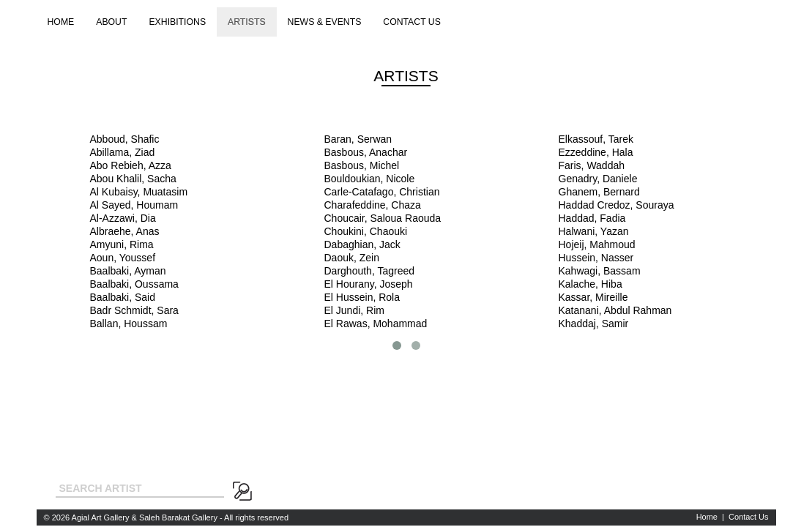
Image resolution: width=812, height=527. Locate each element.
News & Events (325, 22)
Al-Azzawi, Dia (123, 218)
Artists (247, 22)
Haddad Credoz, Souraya (617, 205)
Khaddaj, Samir (594, 324)
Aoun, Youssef (123, 258)
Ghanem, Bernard (599, 192)
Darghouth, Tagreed (370, 271)
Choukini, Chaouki (366, 231)
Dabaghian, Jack (362, 244)
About (111, 22)
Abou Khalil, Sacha (133, 179)
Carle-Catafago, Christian (382, 192)
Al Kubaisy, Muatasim (139, 192)
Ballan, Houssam (129, 324)
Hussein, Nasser (596, 258)
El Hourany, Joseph (369, 284)
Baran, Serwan (358, 139)
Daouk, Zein (352, 258)
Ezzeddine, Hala (596, 152)
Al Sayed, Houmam (134, 205)
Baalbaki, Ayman (128, 271)
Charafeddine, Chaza (373, 205)
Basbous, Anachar (366, 152)
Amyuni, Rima (122, 244)
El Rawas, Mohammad (376, 324)
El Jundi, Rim (354, 310)
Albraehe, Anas (125, 231)
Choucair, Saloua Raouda (383, 218)
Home (61, 22)
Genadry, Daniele (598, 179)
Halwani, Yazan (594, 231)
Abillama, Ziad (123, 152)
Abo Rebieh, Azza (131, 165)
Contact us (412, 22)
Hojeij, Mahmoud (597, 244)
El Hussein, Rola (362, 297)
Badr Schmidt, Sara (134, 310)
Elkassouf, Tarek (596, 139)
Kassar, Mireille (593, 297)
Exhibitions (177, 22)
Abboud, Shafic (125, 139)
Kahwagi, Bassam (600, 271)
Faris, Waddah (592, 165)
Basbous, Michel (362, 165)
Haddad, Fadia (592, 218)
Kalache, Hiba (591, 284)
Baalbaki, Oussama (134, 284)
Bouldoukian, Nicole (370, 179)
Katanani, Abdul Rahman (615, 310)
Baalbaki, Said (123, 297)
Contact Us (748, 517)
